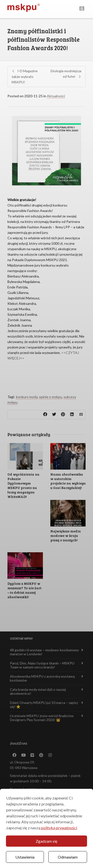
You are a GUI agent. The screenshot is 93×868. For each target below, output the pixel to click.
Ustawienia (25, 857)
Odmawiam (68, 857)
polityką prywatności (59, 828)
